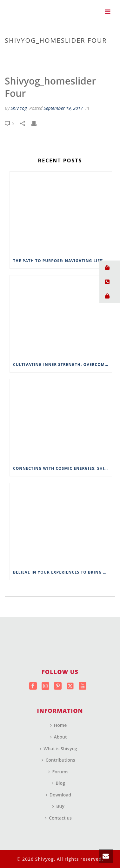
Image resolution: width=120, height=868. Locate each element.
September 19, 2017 (63, 108)
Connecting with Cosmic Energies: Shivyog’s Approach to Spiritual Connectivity (62, 468)
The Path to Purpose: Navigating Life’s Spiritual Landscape (62, 261)
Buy (58, 806)
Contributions (58, 760)
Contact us (58, 818)
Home (59, 725)
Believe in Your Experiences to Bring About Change (62, 572)
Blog (58, 783)
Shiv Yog (19, 108)
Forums (58, 772)
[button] (110, 268)
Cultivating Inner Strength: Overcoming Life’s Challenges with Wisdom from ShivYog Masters (62, 365)
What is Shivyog (58, 748)
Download (58, 795)
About (59, 737)
